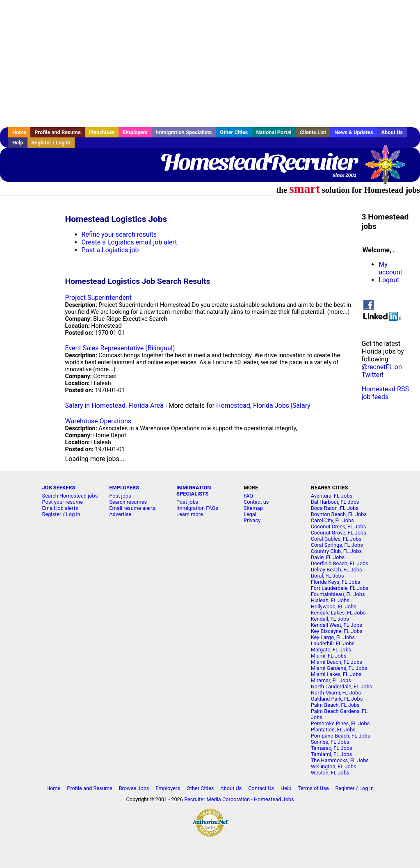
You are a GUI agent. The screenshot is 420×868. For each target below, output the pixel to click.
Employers (135, 132)
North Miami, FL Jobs (336, 693)
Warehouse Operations (98, 421)
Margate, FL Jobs (331, 650)
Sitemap (253, 508)
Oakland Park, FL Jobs (337, 699)
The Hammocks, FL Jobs (340, 760)
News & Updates (354, 132)
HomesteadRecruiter (258, 162)
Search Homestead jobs (70, 496)
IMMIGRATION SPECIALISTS (194, 491)
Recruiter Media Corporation (217, 799)
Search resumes (128, 502)
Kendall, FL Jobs (330, 619)
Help (18, 143)
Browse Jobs (134, 788)
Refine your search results (119, 234)
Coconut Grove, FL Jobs (339, 533)
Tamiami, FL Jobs (332, 754)
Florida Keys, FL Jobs (336, 582)
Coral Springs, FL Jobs (337, 545)
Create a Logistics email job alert (129, 242)
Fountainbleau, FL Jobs (338, 594)
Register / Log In (51, 143)
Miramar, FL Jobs (331, 680)
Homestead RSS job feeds (385, 393)
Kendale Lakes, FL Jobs (338, 613)
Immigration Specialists (184, 132)
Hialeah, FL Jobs (330, 600)
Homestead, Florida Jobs (253, 405)
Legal (250, 514)
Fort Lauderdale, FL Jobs (340, 588)
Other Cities (234, 132)
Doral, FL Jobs (328, 576)
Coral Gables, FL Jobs (336, 539)
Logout (389, 280)
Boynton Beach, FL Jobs (339, 514)
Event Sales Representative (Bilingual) (120, 348)
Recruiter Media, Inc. (389, 169)
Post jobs (120, 496)
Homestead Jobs (274, 799)
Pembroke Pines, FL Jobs (340, 723)
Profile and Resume (58, 132)
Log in (73, 514)
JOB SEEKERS (58, 488)
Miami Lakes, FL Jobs (336, 674)
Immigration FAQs (197, 508)
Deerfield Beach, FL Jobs (340, 563)
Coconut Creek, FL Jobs (339, 527)
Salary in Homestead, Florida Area (114, 405)
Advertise (120, 514)
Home (19, 132)
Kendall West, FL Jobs (337, 625)
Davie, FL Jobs (328, 557)
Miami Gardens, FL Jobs (339, 668)
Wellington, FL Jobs (334, 766)
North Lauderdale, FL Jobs (342, 686)
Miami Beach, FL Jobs (337, 662)
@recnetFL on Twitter (381, 371)
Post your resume (62, 502)
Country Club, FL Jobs (336, 551)
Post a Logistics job (110, 250)
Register (51, 514)
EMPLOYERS (124, 488)
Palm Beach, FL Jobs (335, 705)
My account (390, 268)
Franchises (102, 132)
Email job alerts (60, 508)
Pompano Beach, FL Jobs (341, 736)
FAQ (248, 496)
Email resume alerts (132, 508)
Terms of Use (313, 788)
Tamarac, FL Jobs (332, 748)
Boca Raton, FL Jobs (335, 508)
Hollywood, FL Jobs (334, 606)
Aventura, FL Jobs (332, 496)
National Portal (274, 132)
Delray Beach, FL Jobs (337, 570)
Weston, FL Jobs (330, 773)
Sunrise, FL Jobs (330, 742)
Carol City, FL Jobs (332, 520)
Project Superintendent (98, 298)
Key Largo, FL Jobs (333, 637)
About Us (392, 132)
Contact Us (261, 788)
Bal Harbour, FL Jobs (335, 502)
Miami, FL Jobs (329, 656)
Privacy (252, 520)
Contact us (256, 502)
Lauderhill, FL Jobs (333, 643)
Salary (301, 405)
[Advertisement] (210, 64)
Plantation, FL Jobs (333, 730)
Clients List (313, 132)
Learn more (190, 514)
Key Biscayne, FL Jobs (337, 631)
